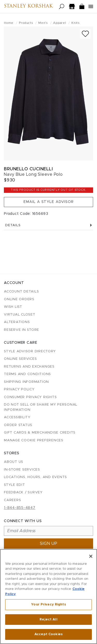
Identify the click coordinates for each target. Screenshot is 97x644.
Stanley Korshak (28, 6)
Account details (21, 292)
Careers (12, 500)
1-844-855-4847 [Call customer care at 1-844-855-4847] (20, 508)
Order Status (18, 425)
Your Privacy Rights (48, 605)
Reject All (48, 620)
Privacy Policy (19, 389)
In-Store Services (22, 470)
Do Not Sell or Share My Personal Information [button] (41, 407)
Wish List (13, 307)
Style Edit (14, 485)
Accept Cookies (48, 634)
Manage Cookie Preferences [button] (34, 440)
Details (48, 225)
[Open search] (62, 7)
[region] (48, 597)
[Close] (91, 556)
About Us (14, 462)
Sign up (49, 544)
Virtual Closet (20, 315)
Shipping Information (26, 382)
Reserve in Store (21, 330)
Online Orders (19, 299)
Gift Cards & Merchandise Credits (40, 433)
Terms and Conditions (27, 374)
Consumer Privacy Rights (30, 397)
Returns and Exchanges (29, 367)
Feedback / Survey (23, 492)
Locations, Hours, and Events (35, 477)
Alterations (17, 322)
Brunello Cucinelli (28, 169)
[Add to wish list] (85, 34)
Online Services (20, 359)
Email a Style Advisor (49, 202)
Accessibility (17, 417)
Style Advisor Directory (30, 351)
